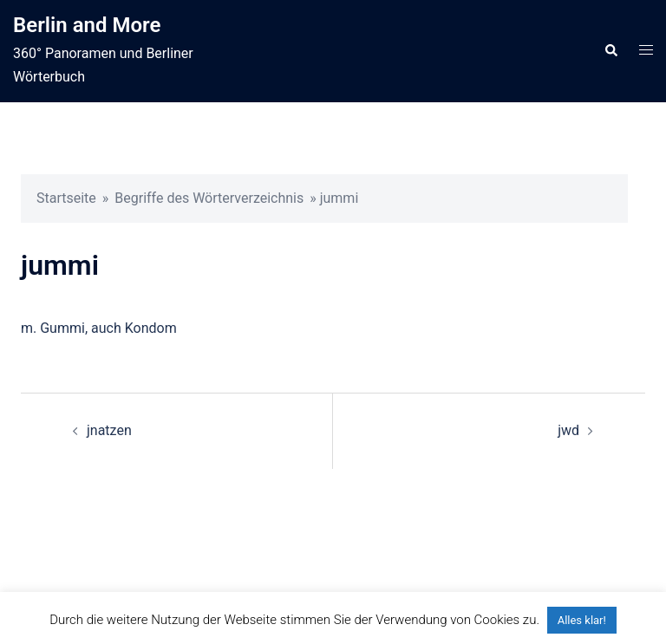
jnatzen (109, 430)
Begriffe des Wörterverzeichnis (209, 198)
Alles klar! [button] (582, 620)
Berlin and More (87, 25)
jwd (568, 430)
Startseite (66, 198)
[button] (610, 51)
